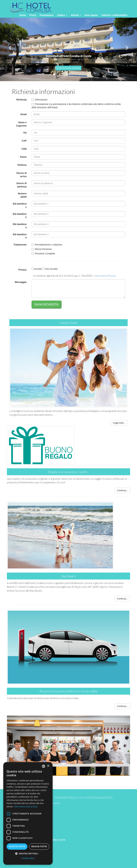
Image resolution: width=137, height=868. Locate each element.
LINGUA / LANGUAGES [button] (115, 15)
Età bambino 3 (20, 226)
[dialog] (28, 813)
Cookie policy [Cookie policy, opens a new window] (28, 858)
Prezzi (33, 15)
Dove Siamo (91, 15)
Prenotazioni (47, 15)
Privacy (23, 270)
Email (24, 114)
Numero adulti (22, 195)
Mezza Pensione (42, 249)
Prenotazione (40, 104)
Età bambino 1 (20, 205)
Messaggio (21, 282)
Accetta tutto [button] (17, 846)
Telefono (22, 165)
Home (23, 15)
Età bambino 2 (20, 216)
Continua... (122, 490)
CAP (24, 141)
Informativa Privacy (105, 276)
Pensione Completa (43, 254)
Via (25, 133)
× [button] (48, 766)
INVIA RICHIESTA (46, 305)
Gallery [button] (62, 15)
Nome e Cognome (21, 124)
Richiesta (22, 100)
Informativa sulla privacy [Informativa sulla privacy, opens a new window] (26, 807)
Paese (23, 157)
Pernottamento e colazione (47, 245)
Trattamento (20, 245)
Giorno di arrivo (22, 175)
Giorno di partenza (22, 185)
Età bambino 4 (20, 236)
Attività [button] (76, 15)
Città (24, 149)
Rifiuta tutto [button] (39, 846)
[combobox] (44, 766)
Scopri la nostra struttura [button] (68, 68)
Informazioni (39, 100)
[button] (28, 853)
